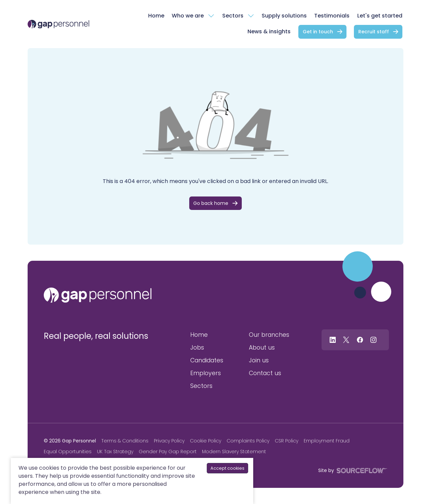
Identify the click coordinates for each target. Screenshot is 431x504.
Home (156, 16)
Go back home (211, 203)
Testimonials (332, 16)
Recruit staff (374, 32)
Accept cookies (227, 468)
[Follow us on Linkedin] (333, 340)
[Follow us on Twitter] (346, 340)
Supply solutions (284, 16)
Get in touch (318, 32)
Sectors (233, 16)
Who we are (188, 16)
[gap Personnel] (58, 24)
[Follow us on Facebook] (360, 340)
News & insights (269, 31)
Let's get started (380, 16)
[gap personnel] (98, 295)
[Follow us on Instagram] (373, 340)
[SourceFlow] (361, 470)
